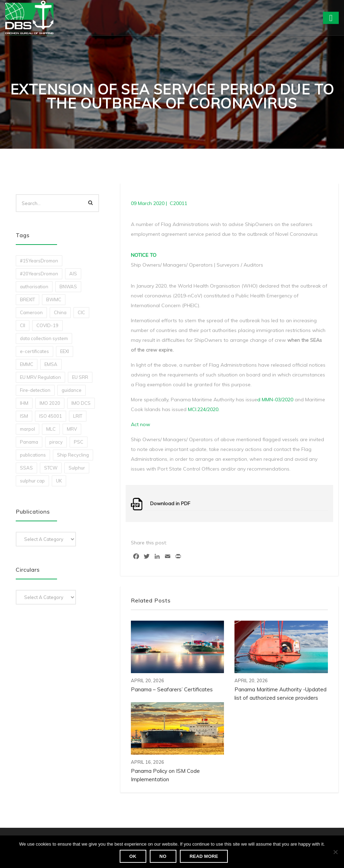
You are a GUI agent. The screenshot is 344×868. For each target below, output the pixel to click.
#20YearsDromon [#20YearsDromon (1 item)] (39, 274)
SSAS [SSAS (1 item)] (26, 468)
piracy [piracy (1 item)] (56, 442)
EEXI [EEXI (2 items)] (65, 351)
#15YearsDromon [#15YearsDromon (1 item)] (39, 261)
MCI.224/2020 (203, 409)
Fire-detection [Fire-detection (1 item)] (35, 390)
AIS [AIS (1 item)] (73, 274)
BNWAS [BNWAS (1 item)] (68, 287)
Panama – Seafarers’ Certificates (172, 689)
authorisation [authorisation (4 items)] (34, 287)
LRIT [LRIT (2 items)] (78, 416)
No (163, 856)
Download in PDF (170, 503)
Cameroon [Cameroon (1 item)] (31, 312)
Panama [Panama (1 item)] (29, 442)
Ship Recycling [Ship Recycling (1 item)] (73, 455)
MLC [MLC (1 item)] (51, 429)
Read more (204, 856)
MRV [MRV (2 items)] (72, 429)
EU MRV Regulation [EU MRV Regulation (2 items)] (40, 377)
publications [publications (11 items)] (33, 455)
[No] (335, 852)
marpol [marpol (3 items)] (27, 429)
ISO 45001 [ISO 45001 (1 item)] (51, 416)
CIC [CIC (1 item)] (81, 312)
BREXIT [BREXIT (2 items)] (27, 299)
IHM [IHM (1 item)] (24, 403)
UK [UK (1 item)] (59, 481)
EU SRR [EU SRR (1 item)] (80, 377)
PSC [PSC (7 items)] (79, 442)
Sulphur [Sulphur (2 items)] (77, 468)
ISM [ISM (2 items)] (24, 416)
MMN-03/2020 (278, 400)
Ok (133, 856)
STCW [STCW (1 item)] (51, 468)
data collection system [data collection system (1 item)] (44, 338)
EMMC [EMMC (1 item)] (27, 364)
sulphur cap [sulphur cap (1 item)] (32, 481)
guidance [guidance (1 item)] (72, 390)
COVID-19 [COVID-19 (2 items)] (47, 325)
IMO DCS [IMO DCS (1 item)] (81, 403)
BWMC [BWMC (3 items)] (54, 299)
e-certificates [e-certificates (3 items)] (34, 351)
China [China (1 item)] (60, 312)
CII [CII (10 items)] (23, 325)
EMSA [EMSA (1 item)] (51, 364)
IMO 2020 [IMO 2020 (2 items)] (50, 403)
